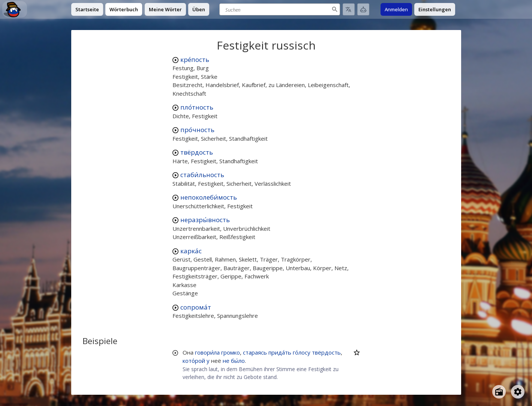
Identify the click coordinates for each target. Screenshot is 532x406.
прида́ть (280, 352)
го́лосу (302, 352)
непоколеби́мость (209, 197)
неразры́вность (205, 220)
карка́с (191, 251)
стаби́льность (202, 175)
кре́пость (195, 59)
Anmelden (396, 9)
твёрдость (197, 152)
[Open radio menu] (499, 392)
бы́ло (238, 361)
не (226, 361)
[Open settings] (518, 392)
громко (231, 352)
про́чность (197, 130)
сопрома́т (196, 307)
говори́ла (207, 352)
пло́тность (197, 107)
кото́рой (194, 361)
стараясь (255, 352)
